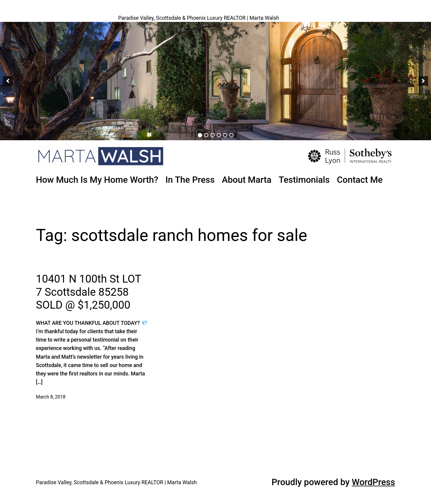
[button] (8, 81)
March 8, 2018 (51, 397)
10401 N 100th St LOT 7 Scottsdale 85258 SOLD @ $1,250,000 (88, 292)
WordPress (373, 482)
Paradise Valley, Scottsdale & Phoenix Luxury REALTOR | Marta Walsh (199, 18)
